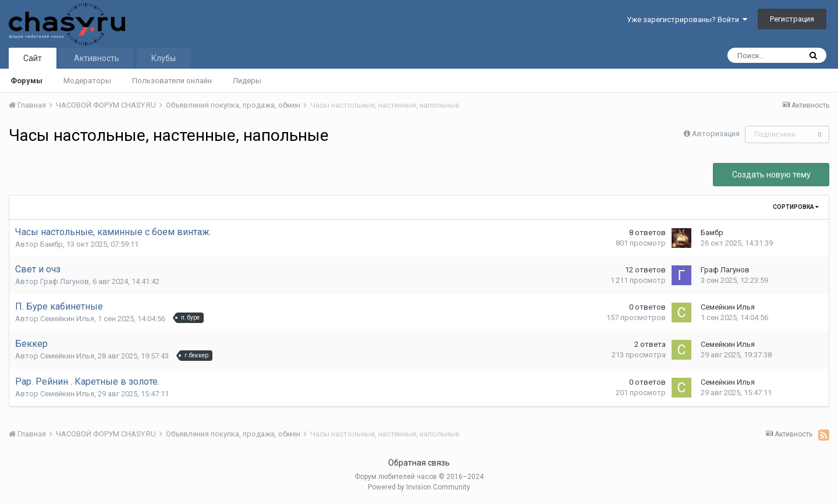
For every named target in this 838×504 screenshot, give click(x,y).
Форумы (26, 81)
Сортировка (796, 207)
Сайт (33, 58)
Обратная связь (419, 463)
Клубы (164, 58)
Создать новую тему (771, 175)
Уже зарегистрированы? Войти (687, 19)
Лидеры (247, 81)
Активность (97, 58)
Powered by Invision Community (419, 487)
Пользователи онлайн (172, 81)
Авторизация (716, 134)
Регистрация (792, 19)
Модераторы (87, 81)
